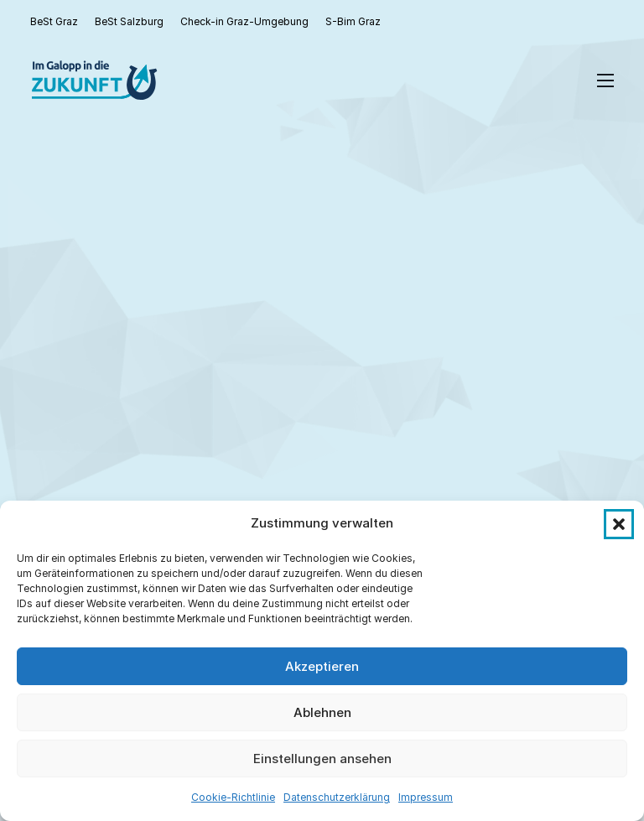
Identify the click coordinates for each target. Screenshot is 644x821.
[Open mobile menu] (605, 81)
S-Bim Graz (353, 21)
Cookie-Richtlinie (233, 797)
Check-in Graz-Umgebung (244, 21)
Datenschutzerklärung (337, 797)
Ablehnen (322, 712)
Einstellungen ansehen (322, 759)
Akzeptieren (322, 666)
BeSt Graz (54, 21)
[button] (619, 524)
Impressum (426, 797)
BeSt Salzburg (129, 21)
